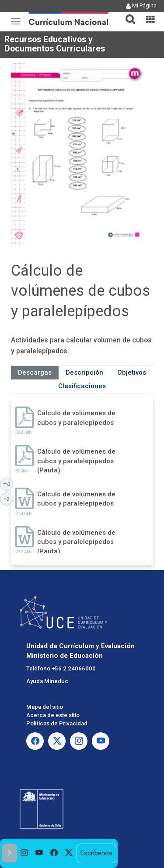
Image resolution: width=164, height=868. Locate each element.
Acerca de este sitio (53, 715)
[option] (24, 853)
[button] (127, 14)
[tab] (127, 14)
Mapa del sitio (45, 707)
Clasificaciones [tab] (82, 386)
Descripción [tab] (84, 372)
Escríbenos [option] (96, 853)
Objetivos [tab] (132, 372)
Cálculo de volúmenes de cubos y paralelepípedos (76, 418)
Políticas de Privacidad (57, 723)
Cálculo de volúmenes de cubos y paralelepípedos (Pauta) (76, 461)
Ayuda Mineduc (47, 681)
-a (8, 498)
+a (8, 483)
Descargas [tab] (35, 372)
